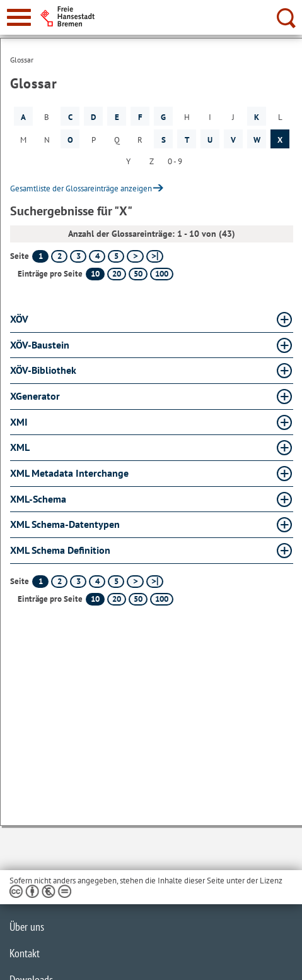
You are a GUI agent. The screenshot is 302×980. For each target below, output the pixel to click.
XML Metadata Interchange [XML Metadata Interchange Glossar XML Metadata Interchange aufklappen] (69, 473)
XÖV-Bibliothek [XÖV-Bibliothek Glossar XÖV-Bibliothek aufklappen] (43, 370)
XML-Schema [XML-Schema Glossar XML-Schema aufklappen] (38, 499)
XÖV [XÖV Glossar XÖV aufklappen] (19, 319)
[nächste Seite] (135, 256)
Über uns (27, 927)
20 (117, 274)
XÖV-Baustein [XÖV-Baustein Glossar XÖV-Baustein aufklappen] (40, 345)
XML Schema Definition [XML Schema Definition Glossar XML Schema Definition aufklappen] (60, 550)
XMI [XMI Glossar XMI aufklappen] (19, 422)
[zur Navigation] (19, 17)
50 (138, 274)
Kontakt (25, 953)
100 (162, 274)
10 (95, 274)
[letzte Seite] (155, 256)
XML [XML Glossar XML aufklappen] (20, 447)
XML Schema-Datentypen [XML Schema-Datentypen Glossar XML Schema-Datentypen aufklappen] (65, 524)
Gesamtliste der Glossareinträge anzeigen (81, 188)
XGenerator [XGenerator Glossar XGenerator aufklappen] (35, 396)
